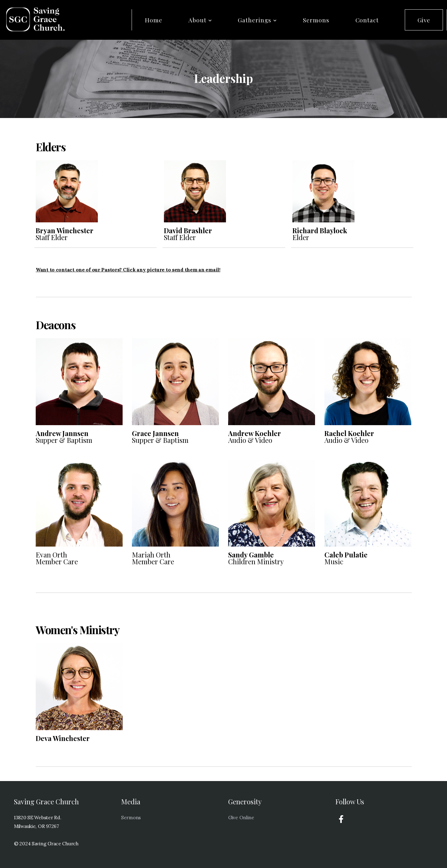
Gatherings (257, 20)
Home (154, 20)
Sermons (316, 20)
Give (424, 20)
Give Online (241, 818)
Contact (367, 20)
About (200, 20)
